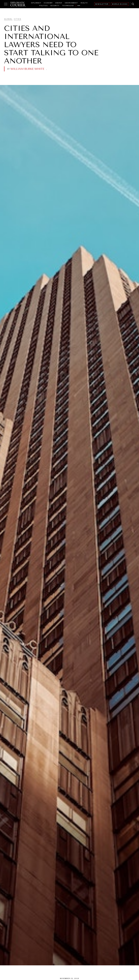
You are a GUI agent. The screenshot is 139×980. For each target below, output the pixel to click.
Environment (71, 3)
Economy (48, 3)
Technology (68, 6)
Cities (18, 19)
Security (55, 6)
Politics (43, 6)
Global (8, 19)
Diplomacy (36, 3)
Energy (59, 3)
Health (84, 3)
